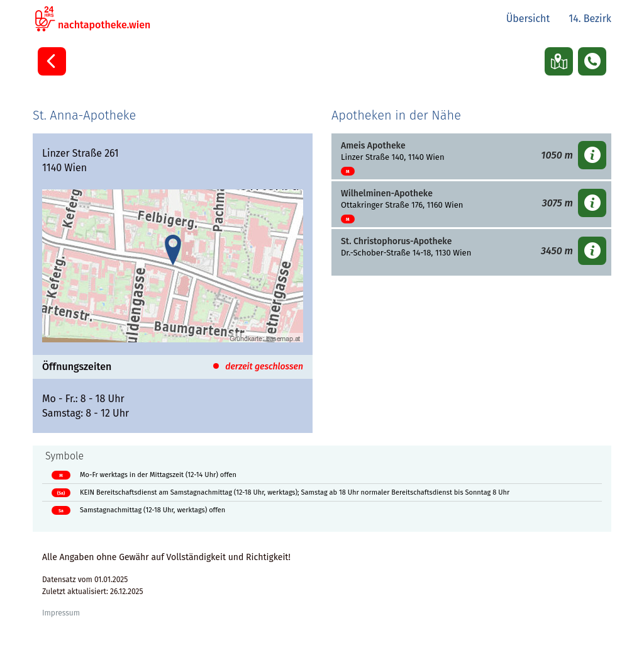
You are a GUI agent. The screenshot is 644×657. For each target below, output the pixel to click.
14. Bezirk (590, 19)
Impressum (61, 613)
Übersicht (528, 19)
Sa (61, 511)
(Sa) (61, 493)
